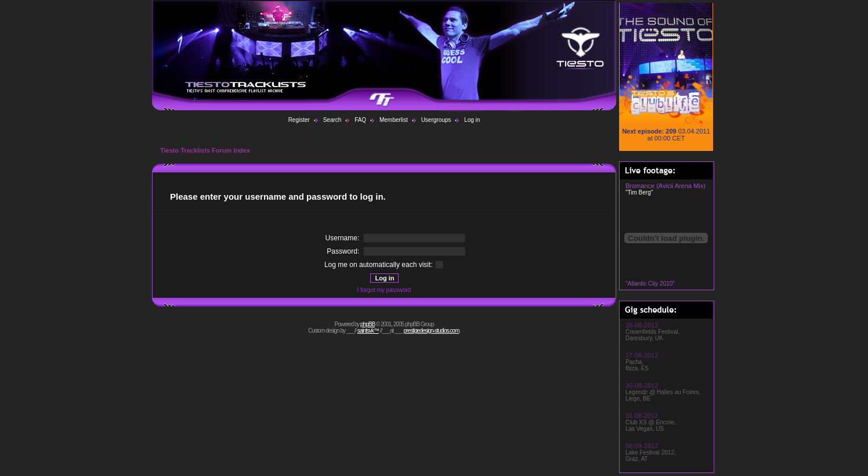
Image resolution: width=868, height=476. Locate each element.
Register (299, 120)
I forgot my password (384, 290)
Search (332, 120)
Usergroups (436, 120)
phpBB (368, 324)
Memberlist (394, 120)
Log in (472, 120)
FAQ (360, 120)
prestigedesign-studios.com (432, 331)
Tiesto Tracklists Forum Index (205, 150)
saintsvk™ (368, 331)
